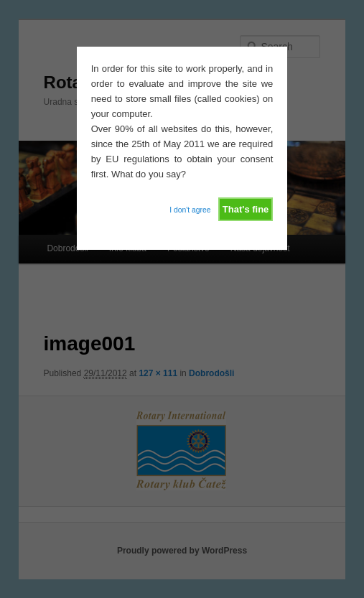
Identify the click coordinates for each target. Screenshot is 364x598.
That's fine (246, 209)
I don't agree (190, 210)
